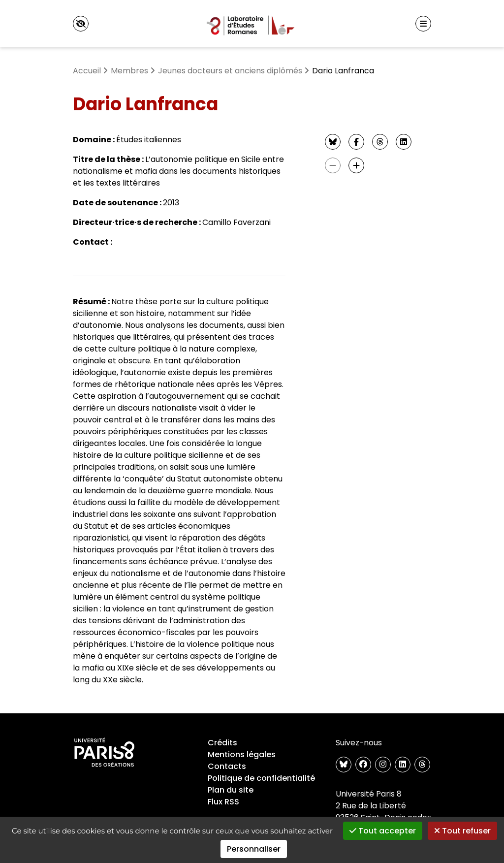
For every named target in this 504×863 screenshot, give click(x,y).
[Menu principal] (423, 24)
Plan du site (231, 790)
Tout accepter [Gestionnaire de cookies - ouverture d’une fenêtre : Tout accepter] (383, 831)
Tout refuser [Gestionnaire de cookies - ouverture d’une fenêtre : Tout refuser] (462, 831)
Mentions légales (242, 754)
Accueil (87, 71)
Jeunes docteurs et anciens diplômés (230, 71)
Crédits (222, 743)
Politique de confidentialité (261, 778)
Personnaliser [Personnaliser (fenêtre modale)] (254, 849)
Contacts (227, 766)
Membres (129, 71)
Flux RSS (223, 802)
